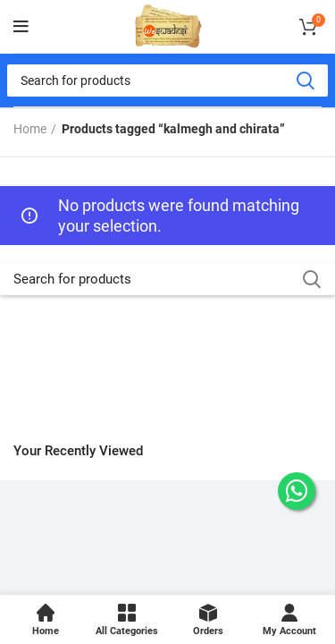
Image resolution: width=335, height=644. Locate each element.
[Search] (167, 80)
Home (30, 129)
